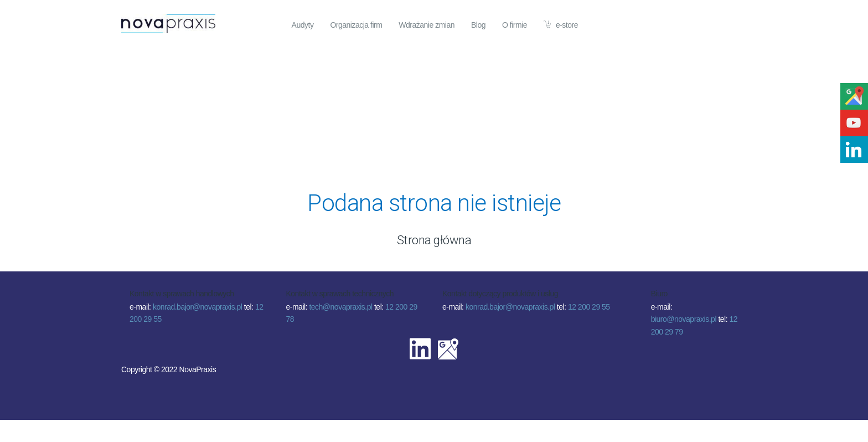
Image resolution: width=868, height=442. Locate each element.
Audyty (303, 25)
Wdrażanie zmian (427, 25)
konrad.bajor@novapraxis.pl (198, 307)
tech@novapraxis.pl (340, 307)
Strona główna (434, 240)
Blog (478, 25)
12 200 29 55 (589, 307)
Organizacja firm (356, 25)
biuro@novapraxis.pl (684, 319)
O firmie (515, 25)
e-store (561, 25)
